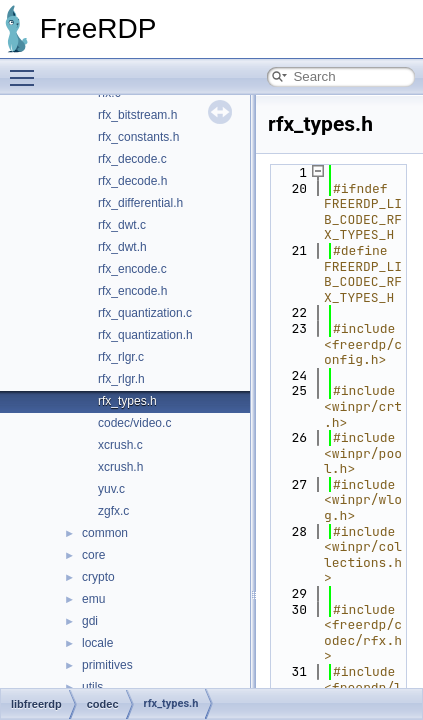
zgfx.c (113, 511)
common (105, 533)
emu (93, 599)
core (93, 555)
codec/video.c (134, 423)
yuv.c (111, 489)
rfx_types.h (127, 401)
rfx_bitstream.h (137, 115)
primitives (107, 665)
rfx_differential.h (140, 203)
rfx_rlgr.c (121, 357)
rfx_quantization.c (145, 313)
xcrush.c (120, 445)
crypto (98, 577)
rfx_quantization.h (145, 335)
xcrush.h (120, 467)
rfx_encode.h (132, 291)
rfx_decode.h (132, 181)
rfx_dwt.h (122, 247)
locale (97, 643)
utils (92, 687)
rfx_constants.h (138, 137)
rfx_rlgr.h (121, 379)
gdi (90, 621)
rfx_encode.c (132, 269)
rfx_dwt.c (122, 225)
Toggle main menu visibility (27, 69)
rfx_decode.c (132, 159)
